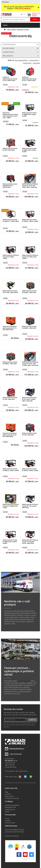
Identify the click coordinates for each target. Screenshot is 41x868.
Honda (5, 85)
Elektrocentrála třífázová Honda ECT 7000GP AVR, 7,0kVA (11, 506)
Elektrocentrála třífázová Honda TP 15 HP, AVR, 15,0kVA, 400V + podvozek (30, 364)
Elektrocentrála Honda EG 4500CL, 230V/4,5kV (29, 327)
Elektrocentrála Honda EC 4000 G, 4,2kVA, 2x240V (11, 470)
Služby (7, 812)
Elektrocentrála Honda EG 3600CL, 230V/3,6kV (10, 363)
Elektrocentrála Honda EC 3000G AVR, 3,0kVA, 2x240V (29, 114)
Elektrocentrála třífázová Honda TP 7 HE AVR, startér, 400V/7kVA (30, 542)
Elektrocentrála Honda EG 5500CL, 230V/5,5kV (29, 292)
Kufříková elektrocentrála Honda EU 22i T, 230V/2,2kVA (29, 79)
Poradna (8, 794)
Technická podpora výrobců (15, 830)
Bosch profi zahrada (13, 6)
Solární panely (20, 52)
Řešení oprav (10, 796)
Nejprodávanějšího (21, 60)
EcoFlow (6, 121)
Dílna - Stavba (11, 29)
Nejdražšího (27, 63)
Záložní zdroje (20, 48)
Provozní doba (10, 823)
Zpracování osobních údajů (14, 832)
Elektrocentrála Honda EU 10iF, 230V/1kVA (10, 398)
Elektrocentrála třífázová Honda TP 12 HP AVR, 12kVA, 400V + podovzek (30, 186)
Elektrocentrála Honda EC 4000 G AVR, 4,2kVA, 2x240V (10, 542)
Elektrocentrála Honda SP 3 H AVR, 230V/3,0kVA (10, 292)
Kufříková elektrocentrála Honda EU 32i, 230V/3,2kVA (10, 79)
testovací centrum (24, 681)
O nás (7, 819)
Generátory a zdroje (23, 29)
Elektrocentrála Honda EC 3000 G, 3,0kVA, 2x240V (30, 220)
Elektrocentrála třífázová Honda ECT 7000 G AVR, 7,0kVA (30, 257)
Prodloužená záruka (12, 798)
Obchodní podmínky (12, 805)
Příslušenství (20, 56)
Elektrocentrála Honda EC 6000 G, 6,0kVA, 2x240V (30, 470)
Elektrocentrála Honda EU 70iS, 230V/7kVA (29, 434)
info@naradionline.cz (17, 749)
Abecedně (37, 63)
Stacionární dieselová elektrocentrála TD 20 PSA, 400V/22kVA (10, 435)
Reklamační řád (10, 807)
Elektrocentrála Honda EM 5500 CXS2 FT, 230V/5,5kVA (10, 186)
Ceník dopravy (10, 810)
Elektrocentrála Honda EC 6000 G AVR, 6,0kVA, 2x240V (29, 150)
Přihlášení (6, 2)
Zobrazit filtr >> (6, 33)
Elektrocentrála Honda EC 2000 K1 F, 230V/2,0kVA (11, 220)
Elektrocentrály (20, 44)
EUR (25, 14)
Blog (7, 792)
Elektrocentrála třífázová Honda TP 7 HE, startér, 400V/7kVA (30, 506)
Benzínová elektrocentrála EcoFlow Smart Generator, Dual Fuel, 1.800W (10, 115)
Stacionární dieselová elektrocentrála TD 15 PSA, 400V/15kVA (10, 328)
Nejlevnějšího (34, 60)
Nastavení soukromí (12, 836)
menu (5, 25)
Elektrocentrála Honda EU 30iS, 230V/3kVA (10, 149)
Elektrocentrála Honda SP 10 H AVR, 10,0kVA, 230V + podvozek (29, 399)
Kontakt (8, 821)
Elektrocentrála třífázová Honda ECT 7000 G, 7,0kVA (11, 257)
